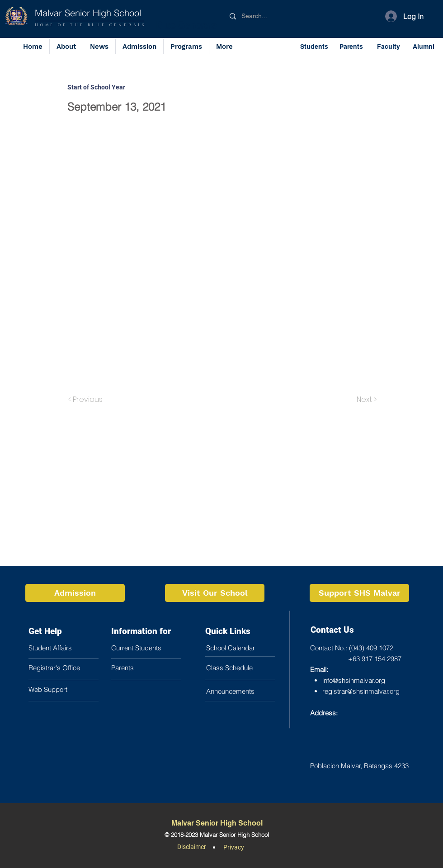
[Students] (315, 46)
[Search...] (275, 16)
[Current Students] (151, 648)
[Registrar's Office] (68, 667)
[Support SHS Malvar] (359, 593)
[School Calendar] (246, 648)
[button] (186, 47)
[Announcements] (246, 691)
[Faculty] (389, 46)
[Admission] (75, 593)
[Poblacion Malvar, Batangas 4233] (364, 765)
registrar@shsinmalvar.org (361, 691)
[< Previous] (87, 400)
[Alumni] (424, 46)
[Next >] (366, 400)
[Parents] (352, 46)
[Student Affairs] (68, 648)
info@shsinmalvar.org (354, 680)
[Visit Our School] (215, 593)
